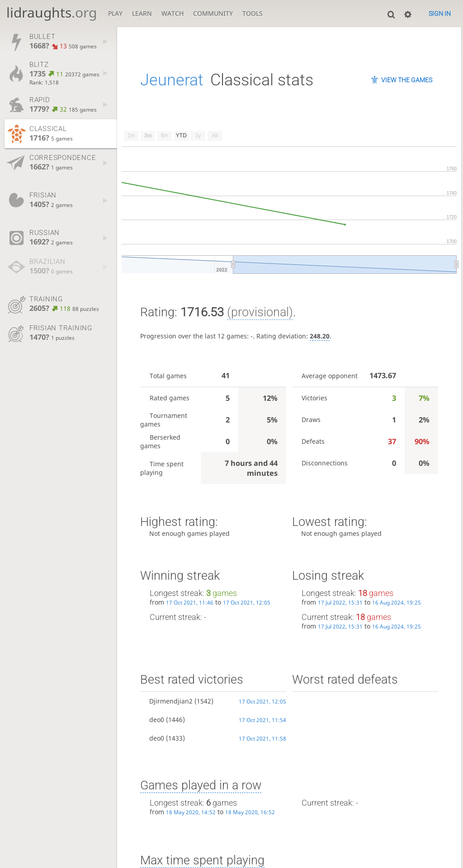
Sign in (440, 14)
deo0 (157, 720)
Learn (142, 13)
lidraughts (52, 12)
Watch (172, 13)
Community (213, 13)
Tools (253, 13)
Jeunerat (172, 80)
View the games (407, 80)
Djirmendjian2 (171, 701)
